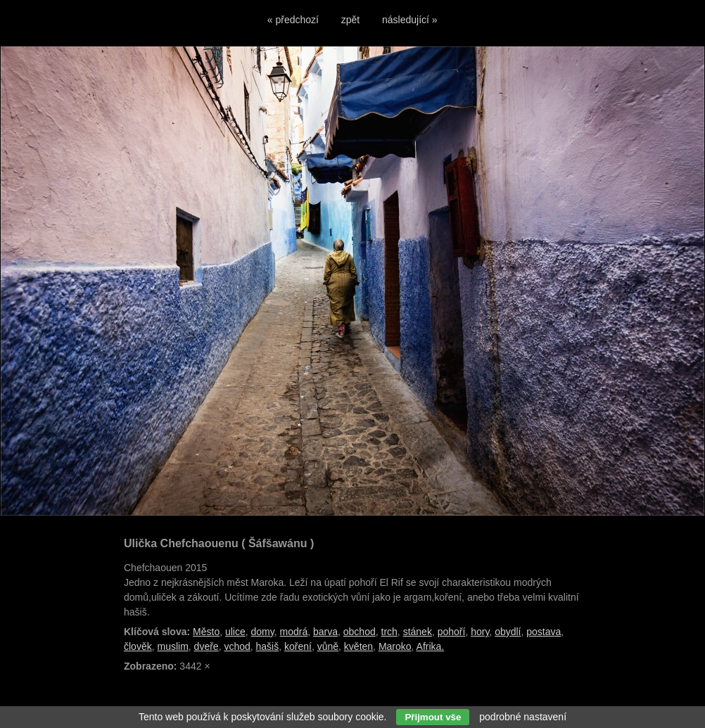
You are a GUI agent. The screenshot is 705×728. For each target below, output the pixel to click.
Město (206, 632)
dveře (207, 646)
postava (544, 632)
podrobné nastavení (523, 717)
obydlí (508, 632)
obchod (360, 632)
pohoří (452, 632)
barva (325, 632)
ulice (235, 632)
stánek (418, 632)
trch (389, 632)
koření (298, 646)
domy (263, 632)
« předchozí (293, 20)
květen (358, 646)
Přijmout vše (433, 717)
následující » (410, 20)
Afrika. (431, 646)
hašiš (268, 646)
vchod (237, 646)
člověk (138, 646)
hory (480, 632)
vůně (328, 646)
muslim (172, 646)
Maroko (395, 646)
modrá (294, 632)
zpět (350, 20)
